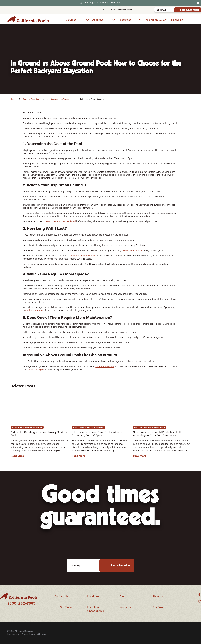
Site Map (42, 634)
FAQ (103, 10)
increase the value (105, 367)
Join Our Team (63, 607)
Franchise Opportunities (121, 10)
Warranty (125, 607)
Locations (93, 596)
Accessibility (13, 634)
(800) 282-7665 (22, 603)
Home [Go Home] (13, 99)
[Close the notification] (198, 3)
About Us (158, 596)
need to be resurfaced (132, 250)
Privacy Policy (28, 634)
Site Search (159, 607)
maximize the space (35, 310)
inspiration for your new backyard (59, 221)
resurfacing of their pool (83, 256)
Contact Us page (35, 370)
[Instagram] (199, 602)
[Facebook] (199, 595)
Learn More (115, 3)
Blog (123, 596)
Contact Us (61, 596)
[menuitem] (77, 20)
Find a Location (190, 10)
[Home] (28, 19)
